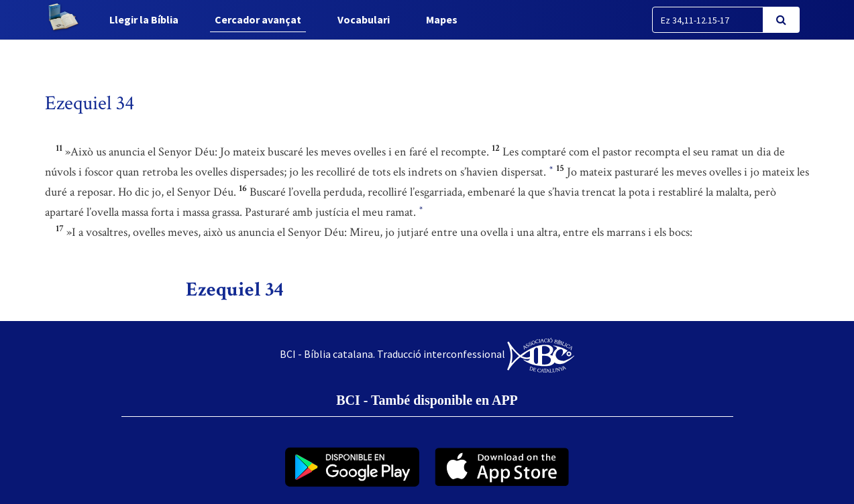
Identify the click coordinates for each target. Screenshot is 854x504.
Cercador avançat (258, 19)
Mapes (442, 19)
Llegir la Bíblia (144, 19)
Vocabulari (364, 19)
